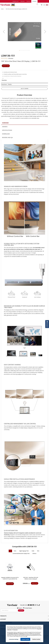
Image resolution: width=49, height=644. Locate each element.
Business (28, 1)
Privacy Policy (39, 629)
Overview (5, 123)
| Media (9, 84)
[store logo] (19, 5)
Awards (5, 127)
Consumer (34, 1)
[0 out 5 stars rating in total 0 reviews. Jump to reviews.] (7, 58)
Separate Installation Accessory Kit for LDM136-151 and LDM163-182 (10, 578)
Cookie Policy (9, 630)
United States (27, 608)
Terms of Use (15, 630)
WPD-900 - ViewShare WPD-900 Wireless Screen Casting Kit (31, 578)
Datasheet (4, 84)
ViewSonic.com (16, 1)
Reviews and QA (7, 137)
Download (6, 134)
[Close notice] (41, 626)
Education (23, 1)
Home (2, 9)
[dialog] (24, 633)
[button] (4, 32)
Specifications (7, 130)
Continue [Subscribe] (21, 610)
